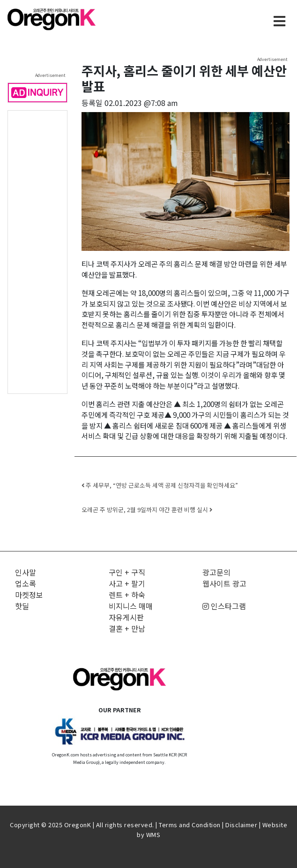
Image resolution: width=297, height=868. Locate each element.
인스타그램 (224, 606)
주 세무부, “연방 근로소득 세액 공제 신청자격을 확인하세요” (160, 485)
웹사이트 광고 (224, 583)
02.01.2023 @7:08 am (141, 103)
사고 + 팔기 (127, 583)
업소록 (26, 583)
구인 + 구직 (127, 572)
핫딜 (22, 606)
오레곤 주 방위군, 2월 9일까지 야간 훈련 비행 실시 (147, 509)
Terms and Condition (190, 825)
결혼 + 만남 (127, 628)
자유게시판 (126, 617)
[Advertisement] (37, 251)
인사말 (26, 572)
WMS (153, 834)
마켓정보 (29, 595)
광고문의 (216, 572)
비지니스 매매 (131, 606)
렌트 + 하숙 (127, 595)
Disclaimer (241, 825)
